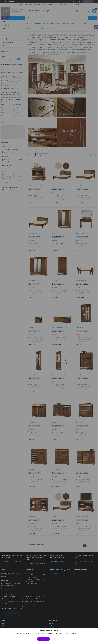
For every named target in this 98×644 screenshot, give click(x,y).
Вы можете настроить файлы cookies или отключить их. (48, 635)
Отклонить (57, 639)
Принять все (43, 639)
